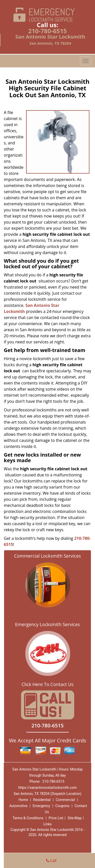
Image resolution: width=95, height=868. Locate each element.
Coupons (62, 806)
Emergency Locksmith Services (48, 624)
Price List (56, 818)
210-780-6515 (48, 31)
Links (48, 824)
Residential (42, 800)
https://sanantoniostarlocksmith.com (48, 788)
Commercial (65, 800)
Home (23, 800)
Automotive (18, 806)
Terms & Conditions (28, 818)
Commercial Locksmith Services (48, 556)
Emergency (41, 806)
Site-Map (75, 818)
